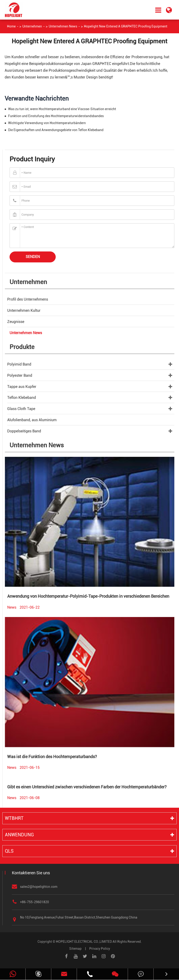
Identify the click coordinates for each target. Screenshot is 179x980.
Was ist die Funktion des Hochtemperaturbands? (52, 757)
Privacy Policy (100, 949)
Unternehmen (32, 26)
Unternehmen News (63, 26)
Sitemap (75, 949)
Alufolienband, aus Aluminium (32, 420)
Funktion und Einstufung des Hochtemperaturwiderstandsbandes (56, 116)
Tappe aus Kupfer (22, 387)
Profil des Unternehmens (28, 299)
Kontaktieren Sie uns (31, 873)
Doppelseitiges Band (24, 431)
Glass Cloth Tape (21, 409)
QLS (9, 851)
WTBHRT (14, 818)
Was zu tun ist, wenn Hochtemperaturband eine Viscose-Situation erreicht (62, 109)
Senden (33, 257)
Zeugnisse (16, 322)
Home (11, 26)
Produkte (22, 347)
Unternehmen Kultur (24, 310)
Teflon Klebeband (22, 398)
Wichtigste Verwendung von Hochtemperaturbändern (47, 123)
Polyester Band (20, 375)
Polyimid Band (19, 364)
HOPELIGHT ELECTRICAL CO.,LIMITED (84, 942)
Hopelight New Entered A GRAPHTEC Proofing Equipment (126, 26)
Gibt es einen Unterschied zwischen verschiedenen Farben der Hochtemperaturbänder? (87, 787)
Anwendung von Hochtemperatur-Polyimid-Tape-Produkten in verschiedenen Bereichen (88, 596)
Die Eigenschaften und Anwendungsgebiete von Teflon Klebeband (56, 130)
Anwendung (19, 835)
